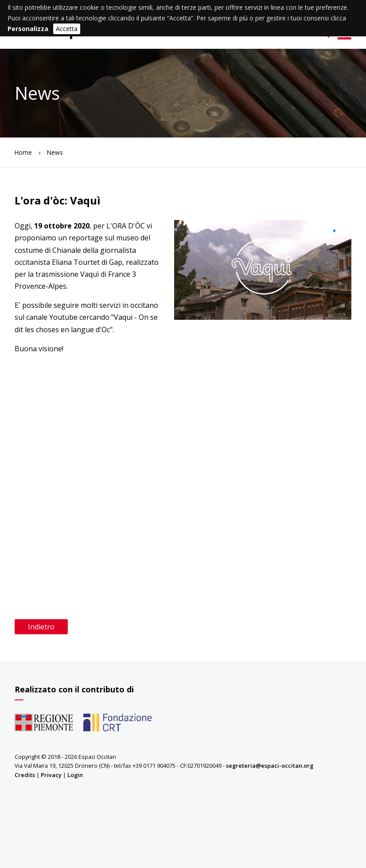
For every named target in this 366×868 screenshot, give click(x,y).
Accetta (67, 29)
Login (75, 775)
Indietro (41, 627)
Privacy (51, 775)
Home (23, 152)
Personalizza (28, 29)
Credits (25, 775)
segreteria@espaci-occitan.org (270, 766)
